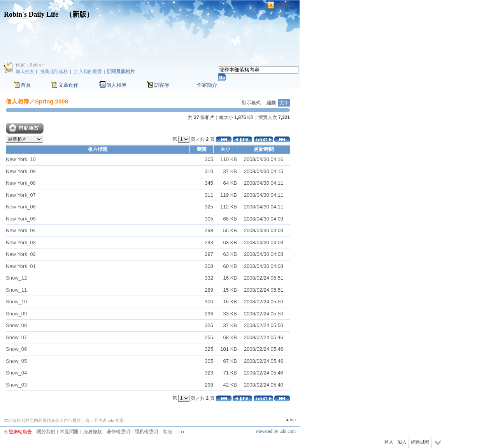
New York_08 (21, 183)
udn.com (288, 431)
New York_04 (21, 230)
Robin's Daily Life (31, 14)
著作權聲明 (118, 432)
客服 (167, 432)
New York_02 (21, 254)
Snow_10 (16, 302)
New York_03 (21, 242)
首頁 (26, 85)
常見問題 (69, 432)
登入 (389, 442)
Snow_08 (16, 325)
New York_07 (21, 195)
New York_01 (21, 266)
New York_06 (21, 207)
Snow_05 (16, 361)
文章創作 (68, 85)
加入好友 (25, 72)
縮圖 (271, 103)
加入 (402, 442)
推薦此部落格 (54, 72)
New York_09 (21, 171)
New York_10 (21, 159)
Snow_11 (16, 290)
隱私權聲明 (146, 432)
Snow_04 (16, 373)
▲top (290, 420)
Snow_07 (16, 337)
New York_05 (21, 219)
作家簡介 (207, 85)
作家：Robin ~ (30, 65)
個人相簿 (116, 85)
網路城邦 (286, 5)
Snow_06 (16, 349)
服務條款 (93, 432)
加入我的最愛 (88, 72)
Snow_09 (16, 314)
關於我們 (46, 432)
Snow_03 (16, 385)
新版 (79, 14)
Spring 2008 (52, 101)
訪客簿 (162, 85)
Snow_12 (16, 278)
